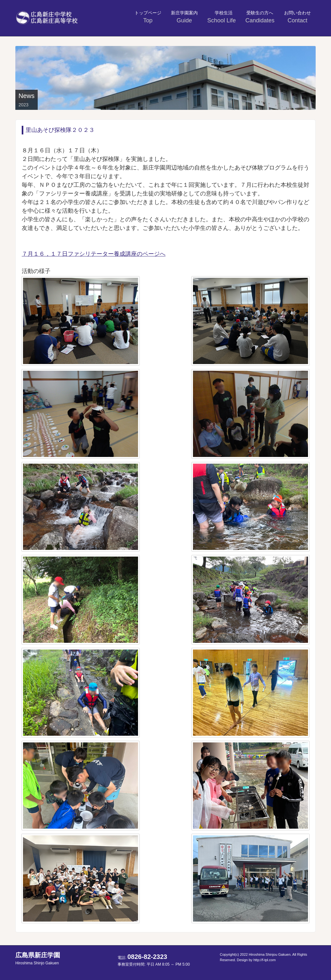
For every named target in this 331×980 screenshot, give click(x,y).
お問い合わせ (297, 17)
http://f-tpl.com (265, 960)
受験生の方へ (260, 17)
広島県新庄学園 (38, 958)
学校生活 (222, 17)
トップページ (148, 17)
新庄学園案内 (184, 17)
